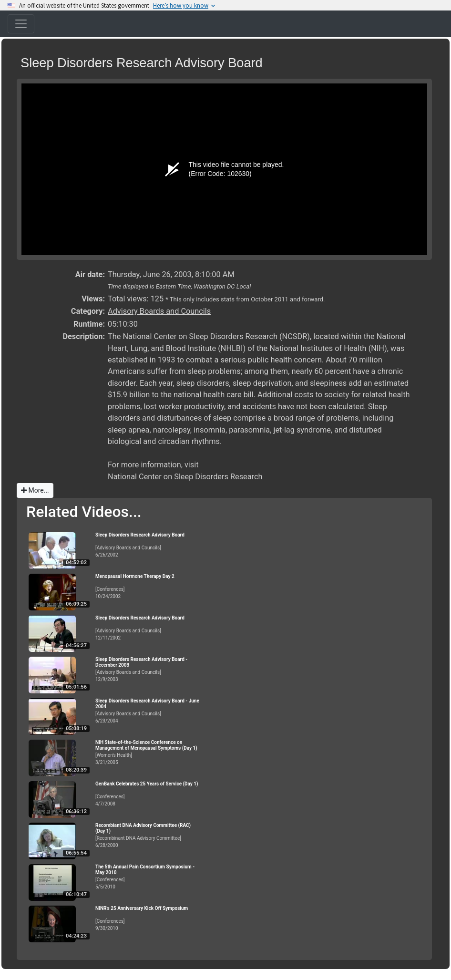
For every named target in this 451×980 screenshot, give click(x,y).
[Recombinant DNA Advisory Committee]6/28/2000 (148, 835)
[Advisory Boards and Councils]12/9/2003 (148, 669)
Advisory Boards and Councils (159, 311)
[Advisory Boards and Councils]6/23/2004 (148, 711)
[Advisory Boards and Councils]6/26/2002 (148, 545)
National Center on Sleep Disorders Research (185, 477)
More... (35, 490)
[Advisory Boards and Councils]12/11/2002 (148, 628)
